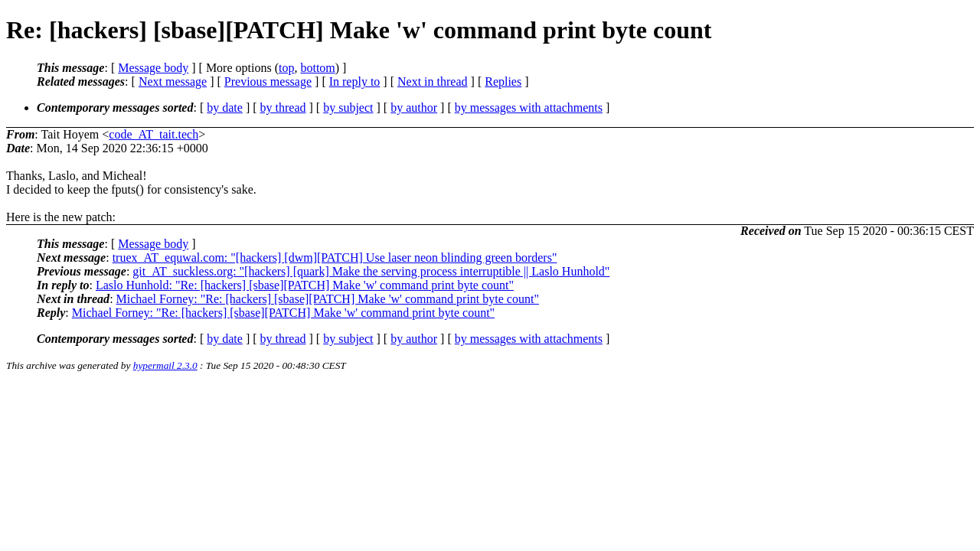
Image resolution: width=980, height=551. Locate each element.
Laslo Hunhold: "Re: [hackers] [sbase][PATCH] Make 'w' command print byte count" (305, 285)
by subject (348, 108)
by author (414, 108)
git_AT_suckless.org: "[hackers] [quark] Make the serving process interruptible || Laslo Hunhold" (371, 271)
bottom (317, 68)
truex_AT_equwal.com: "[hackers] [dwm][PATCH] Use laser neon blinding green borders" (335, 258)
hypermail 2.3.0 (165, 365)
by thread (283, 108)
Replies (503, 82)
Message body (153, 68)
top (286, 68)
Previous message (268, 82)
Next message (173, 82)
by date (225, 108)
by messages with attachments (529, 108)
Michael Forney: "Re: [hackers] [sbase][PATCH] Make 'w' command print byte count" (328, 299)
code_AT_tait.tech (154, 134)
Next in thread (433, 82)
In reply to (355, 82)
